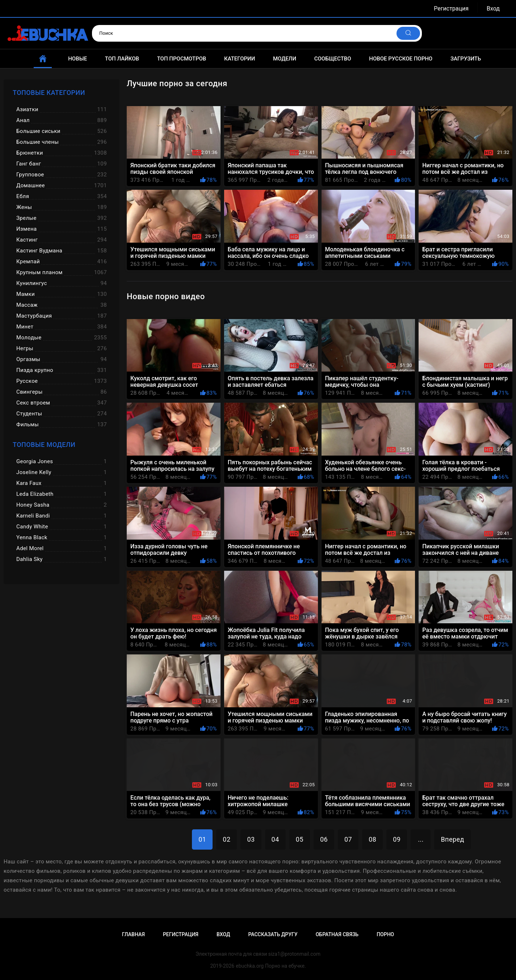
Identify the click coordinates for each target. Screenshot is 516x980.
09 (397, 839)
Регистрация (451, 9)
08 (372, 839)
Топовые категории (49, 93)
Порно (385, 934)
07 (348, 839)
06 (324, 839)
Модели (285, 59)
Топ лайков (122, 59)
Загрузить (466, 59)
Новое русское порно (401, 59)
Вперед (452, 839)
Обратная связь (337, 934)
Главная (133, 934)
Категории (240, 59)
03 (251, 839)
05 (300, 839)
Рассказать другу (273, 934)
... (421, 839)
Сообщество (333, 59)
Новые (77, 59)
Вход (493, 9)
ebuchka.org (250, 966)
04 (275, 839)
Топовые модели (44, 445)
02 (226, 839)
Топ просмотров (182, 59)
